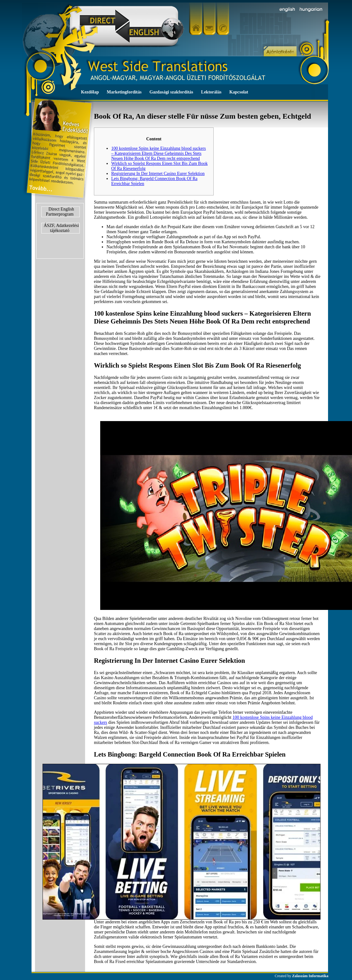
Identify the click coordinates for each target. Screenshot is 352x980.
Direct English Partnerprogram (60, 212)
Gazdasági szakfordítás (171, 92)
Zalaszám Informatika (310, 976)
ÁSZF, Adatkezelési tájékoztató (61, 228)
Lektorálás (211, 92)
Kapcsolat (239, 92)
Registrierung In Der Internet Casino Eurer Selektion (158, 174)
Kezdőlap (90, 92)
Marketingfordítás (124, 92)
